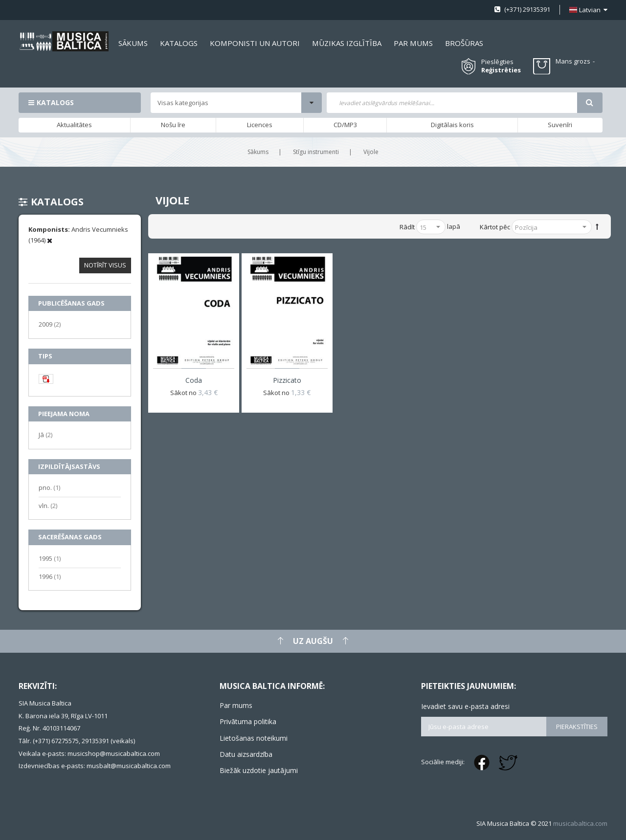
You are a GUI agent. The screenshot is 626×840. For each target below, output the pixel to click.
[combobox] (452, 103)
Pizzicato (287, 380)
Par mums (236, 705)
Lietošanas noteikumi (254, 738)
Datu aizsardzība (246, 754)
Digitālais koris (452, 125)
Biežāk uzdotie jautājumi (259, 770)
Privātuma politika (248, 721)
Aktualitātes (74, 125)
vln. (48, 505)
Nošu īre (173, 125)
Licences (260, 125)
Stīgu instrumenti (316, 152)
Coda (194, 380)
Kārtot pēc (495, 227)
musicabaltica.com (580, 823)
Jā (45, 434)
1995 (50, 558)
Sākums (258, 152)
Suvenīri (560, 125)
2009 (50, 324)
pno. (49, 487)
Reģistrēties (501, 70)
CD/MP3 (345, 125)
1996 (50, 576)
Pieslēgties (497, 62)
